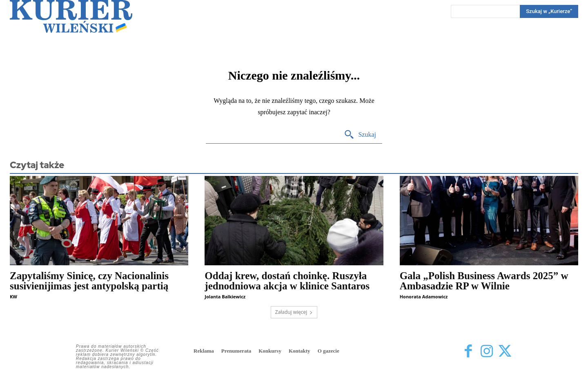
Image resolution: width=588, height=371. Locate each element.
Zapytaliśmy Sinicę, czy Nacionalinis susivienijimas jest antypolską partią (89, 281)
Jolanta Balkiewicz (225, 297)
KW (13, 297)
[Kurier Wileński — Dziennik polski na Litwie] (71, 16)
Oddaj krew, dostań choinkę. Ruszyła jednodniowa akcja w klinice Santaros (287, 281)
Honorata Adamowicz (424, 297)
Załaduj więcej (294, 312)
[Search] (549, 11)
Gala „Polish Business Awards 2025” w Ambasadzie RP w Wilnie (484, 281)
